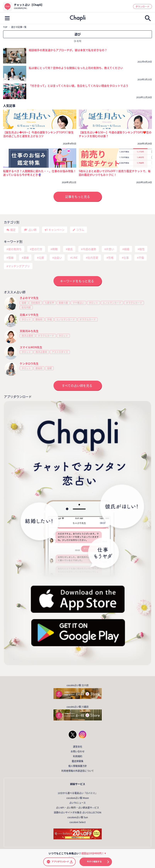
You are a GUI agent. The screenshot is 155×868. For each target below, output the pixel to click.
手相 (49, 319)
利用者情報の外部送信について (78, 771)
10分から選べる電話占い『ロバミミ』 (78, 793)
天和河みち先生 (29, 331)
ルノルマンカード (112, 303)
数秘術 (39, 319)
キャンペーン (56, 230)
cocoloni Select (78, 822)
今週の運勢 (89, 249)
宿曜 (24, 303)
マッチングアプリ (19, 266)
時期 (55, 249)
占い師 (32, 230)
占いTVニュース (77, 803)
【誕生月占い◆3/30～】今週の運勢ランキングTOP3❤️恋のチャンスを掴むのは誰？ (115, 134)
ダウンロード (142, 7)
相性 (142, 249)
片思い (110, 249)
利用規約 (78, 756)
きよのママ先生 (29, 298)
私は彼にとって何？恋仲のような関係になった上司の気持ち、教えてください (76, 68)
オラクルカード (134, 303)
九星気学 (49, 303)
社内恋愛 (93, 258)
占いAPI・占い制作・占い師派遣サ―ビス (77, 808)
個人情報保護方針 (78, 766)
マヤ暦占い (78, 303)
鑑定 (13, 230)
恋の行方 (37, 249)
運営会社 (78, 747)
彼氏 (70, 249)
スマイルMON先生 (31, 347)
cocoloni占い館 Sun (78, 817)
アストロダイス (60, 352)
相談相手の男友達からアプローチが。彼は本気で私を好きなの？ (68, 50)
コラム (80, 230)
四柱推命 (36, 303)
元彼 (41, 258)
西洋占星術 (27, 336)
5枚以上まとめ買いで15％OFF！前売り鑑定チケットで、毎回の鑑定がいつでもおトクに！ (115, 173)
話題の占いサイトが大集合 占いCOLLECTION (78, 812)
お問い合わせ (78, 751)
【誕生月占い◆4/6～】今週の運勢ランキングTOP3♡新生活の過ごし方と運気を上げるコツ (38, 134)
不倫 (141, 258)
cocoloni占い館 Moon (78, 798)
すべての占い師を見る (77, 385)
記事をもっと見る (78, 197)
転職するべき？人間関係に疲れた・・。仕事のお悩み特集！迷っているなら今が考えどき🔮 (40, 173)
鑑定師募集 (78, 761)
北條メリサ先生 (29, 315)
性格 (111, 258)
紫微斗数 (63, 303)
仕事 (126, 258)
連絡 (26, 258)
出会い (58, 258)
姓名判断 (26, 307)
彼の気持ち (15, 249)
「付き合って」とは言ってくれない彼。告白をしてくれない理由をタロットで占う (79, 86)
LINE (75, 258)
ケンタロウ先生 (29, 363)
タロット (93, 303)
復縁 (11, 258)
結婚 (127, 249)
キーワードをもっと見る (77, 281)
